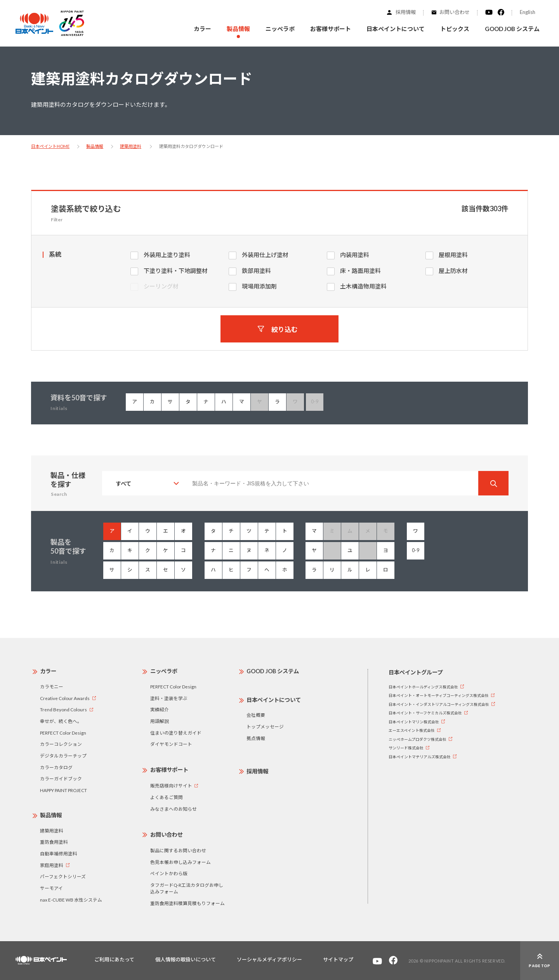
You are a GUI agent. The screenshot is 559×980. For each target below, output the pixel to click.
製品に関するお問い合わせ (178, 850)
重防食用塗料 (54, 842)
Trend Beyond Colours (63, 709)
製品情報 (95, 146)
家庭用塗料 (52, 865)
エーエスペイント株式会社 (412, 730)
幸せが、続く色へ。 (61, 721)
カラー (202, 29)
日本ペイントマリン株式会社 (414, 722)
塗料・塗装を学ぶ (169, 698)
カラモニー (52, 686)
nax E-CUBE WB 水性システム (71, 900)
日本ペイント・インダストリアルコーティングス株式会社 (439, 704)
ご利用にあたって (114, 959)
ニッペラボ (164, 671)
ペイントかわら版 (169, 873)
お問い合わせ (455, 12)
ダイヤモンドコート (171, 744)
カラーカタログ (56, 767)
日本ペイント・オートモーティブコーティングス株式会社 (439, 695)
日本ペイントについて (274, 700)
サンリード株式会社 (406, 748)
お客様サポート (169, 770)
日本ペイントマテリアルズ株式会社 (420, 757)
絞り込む (285, 329)
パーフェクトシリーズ (63, 876)
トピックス (455, 29)
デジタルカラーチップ (63, 756)
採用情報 (406, 12)
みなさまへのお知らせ (174, 809)
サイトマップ (338, 959)
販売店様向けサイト (171, 785)
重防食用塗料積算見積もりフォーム (187, 903)
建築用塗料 (131, 146)
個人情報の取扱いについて (186, 959)
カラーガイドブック (61, 778)
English (528, 12)
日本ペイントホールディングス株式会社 (423, 687)
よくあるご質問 (167, 797)
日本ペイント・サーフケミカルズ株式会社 (425, 713)
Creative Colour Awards (65, 698)
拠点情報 (256, 738)
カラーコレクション (61, 744)
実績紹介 (160, 709)
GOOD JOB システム (512, 29)
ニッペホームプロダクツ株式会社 (418, 739)
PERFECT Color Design (63, 733)
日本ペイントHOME (50, 146)
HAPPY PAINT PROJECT (63, 790)
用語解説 (160, 721)
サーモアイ (51, 888)
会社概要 (256, 715)
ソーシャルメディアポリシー (269, 959)
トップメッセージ (265, 726)
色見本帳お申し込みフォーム (181, 862)
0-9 (416, 550)
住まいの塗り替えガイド (176, 733)
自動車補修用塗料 (59, 853)
